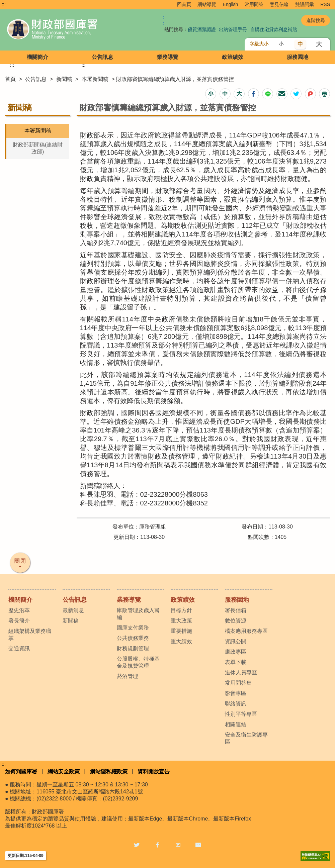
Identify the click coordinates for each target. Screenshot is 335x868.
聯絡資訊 (236, 704)
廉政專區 (236, 652)
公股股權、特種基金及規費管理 (138, 662)
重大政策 (181, 621)
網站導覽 (207, 4)
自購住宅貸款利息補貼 (274, 29)
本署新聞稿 (95, 79)
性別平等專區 (241, 714)
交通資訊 (19, 648)
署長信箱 (236, 610)
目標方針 (181, 610)
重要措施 (181, 631)
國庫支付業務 (133, 628)
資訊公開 (236, 641)
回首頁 (184, 4)
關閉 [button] (20, 561)
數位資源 (236, 621)
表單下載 (236, 662)
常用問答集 (238, 683)
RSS (325, 4)
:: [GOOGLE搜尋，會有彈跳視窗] (163, 20)
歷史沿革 (19, 610)
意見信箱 (279, 4)
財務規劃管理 (133, 648)
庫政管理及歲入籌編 (138, 614)
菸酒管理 (128, 676)
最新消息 (73, 610)
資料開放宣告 (154, 771)
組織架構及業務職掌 (30, 635)
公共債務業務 (133, 638)
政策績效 (233, 57)
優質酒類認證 (202, 29)
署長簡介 (19, 621)
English (230, 4)
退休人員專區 (241, 672)
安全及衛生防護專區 (246, 738)
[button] (211, 94)
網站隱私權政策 (109, 771)
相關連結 (236, 724)
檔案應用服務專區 (246, 631)
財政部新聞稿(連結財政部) (38, 148)
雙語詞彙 (305, 4)
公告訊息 (102, 57)
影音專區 (236, 693)
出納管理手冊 (233, 29)
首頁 (10, 79)
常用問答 (254, 4)
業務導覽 (168, 57)
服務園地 (298, 57)
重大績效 (181, 641)
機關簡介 (37, 57)
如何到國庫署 (21, 771)
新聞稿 (64, 79)
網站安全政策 (64, 771)
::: (4, 4)
